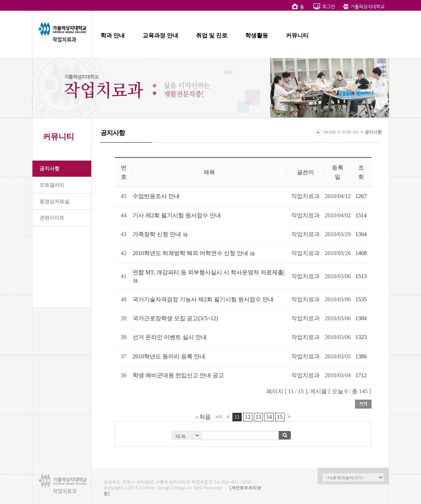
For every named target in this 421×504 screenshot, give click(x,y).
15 (280, 417)
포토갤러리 (52, 185)
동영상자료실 (55, 201)
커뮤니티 (297, 35)
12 (248, 417)
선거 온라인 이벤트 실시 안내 (170, 337)
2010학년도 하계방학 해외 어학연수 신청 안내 (190, 253)
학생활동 (257, 35)
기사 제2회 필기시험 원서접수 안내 (177, 215)
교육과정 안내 (160, 35)
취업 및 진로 (212, 35)
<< (219, 417)
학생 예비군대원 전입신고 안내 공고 (178, 375)
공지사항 (50, 169)
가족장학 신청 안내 (157, 234)
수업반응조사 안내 (156, 196)
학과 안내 (113, 35)
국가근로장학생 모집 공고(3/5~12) (175, 318)
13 (258, 417)
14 (269, 417)
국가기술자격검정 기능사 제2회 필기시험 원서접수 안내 (203, 299)
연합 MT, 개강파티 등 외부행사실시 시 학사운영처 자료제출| (209, 272)
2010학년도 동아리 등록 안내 (169, 356)
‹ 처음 (203, 417)
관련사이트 (52, 218)
